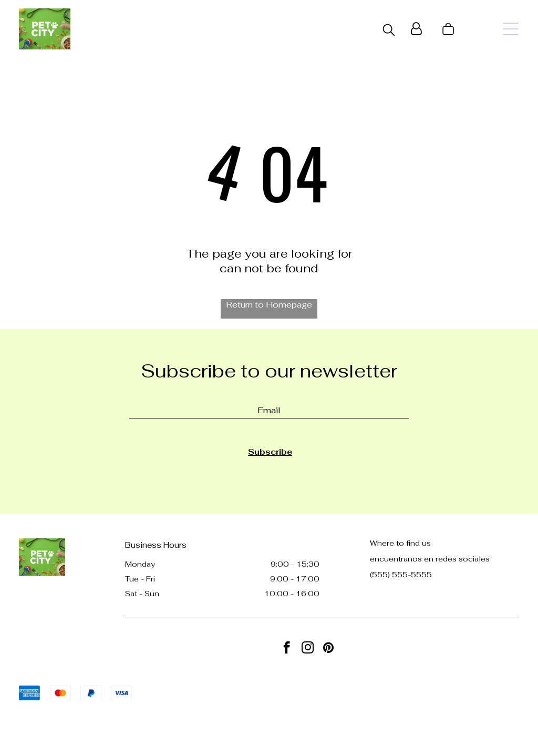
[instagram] (308, 649)
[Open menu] (511, 29)
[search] (389, 31)
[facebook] (287, 649)
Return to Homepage (269, 305)
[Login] (416, 29)
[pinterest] (329, 649)
